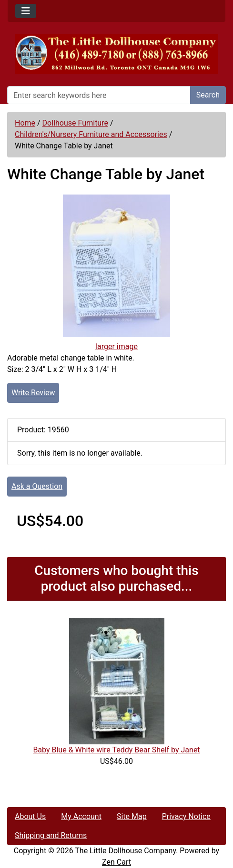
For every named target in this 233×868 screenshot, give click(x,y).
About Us (30, 816)
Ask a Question (37, 486)
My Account (81, 816)
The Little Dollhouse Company (125, 851)
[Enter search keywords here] (99, 95)
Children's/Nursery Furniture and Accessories (91, 134)
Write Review (33, 393)
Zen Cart (116, 862)
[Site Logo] (116, 54)
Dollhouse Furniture (75, 123)
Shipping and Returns (51, 835)
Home (25, 123)
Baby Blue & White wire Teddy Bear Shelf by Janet (116, 750)
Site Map (132, 816)
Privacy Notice (186, 816)
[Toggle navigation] (26, 11)
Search (208, 95)
